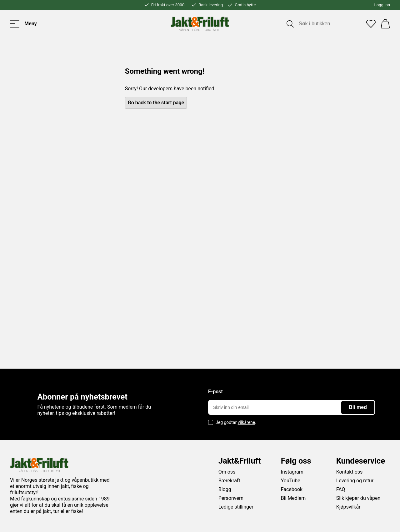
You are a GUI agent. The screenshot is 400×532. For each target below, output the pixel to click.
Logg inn (382, 5)
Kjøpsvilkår (348, 507)
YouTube (291, 481)
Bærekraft (229, 481)
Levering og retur (355, 481)
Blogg (225, 489)
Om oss (227, 472)
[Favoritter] (371, 24)
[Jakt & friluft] (200, 24)
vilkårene (247, 422)
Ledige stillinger (236, 507)
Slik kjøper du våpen (358, 498)
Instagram (292, 472)
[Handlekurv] (385, 24)
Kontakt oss (350, 472)
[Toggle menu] (23, 24)
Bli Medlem (293, 498)
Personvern (231, 498)
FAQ (341, 489)
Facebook (292, 489)
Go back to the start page (156, 103)
